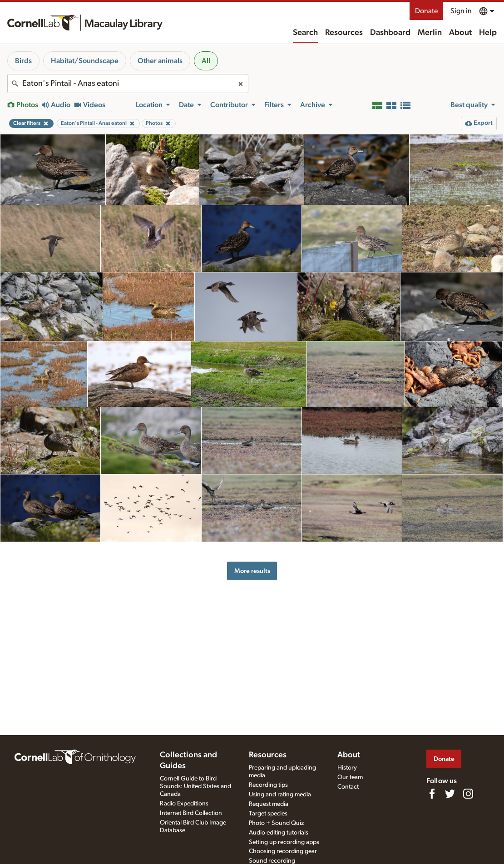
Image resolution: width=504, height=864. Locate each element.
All (206, 61)
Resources (344, 33)
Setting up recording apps (284, 842)
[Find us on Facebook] (432, 794)
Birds (23, 61)
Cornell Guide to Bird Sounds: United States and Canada (195, 786)
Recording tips (268, 785)
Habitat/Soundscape (85, 61)
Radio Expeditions (184, 804)
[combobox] (128, 84)
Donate (426, 11)
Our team (350, 777)
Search (305, 33)
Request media (269, 804)
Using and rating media (280, 795)
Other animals (160, 61)
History (347, 768)
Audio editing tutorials (279, 833)
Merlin (430, 33)
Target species (268, 814)
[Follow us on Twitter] (450, 794)
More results (252, 571)
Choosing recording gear (283, 851)
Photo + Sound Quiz (276, 823)
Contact (348, 787)
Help (488, 33)
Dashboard (390, 33)
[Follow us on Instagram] (468, 794)
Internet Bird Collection (191, 813)
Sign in (461, 11)
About (460, 33)
